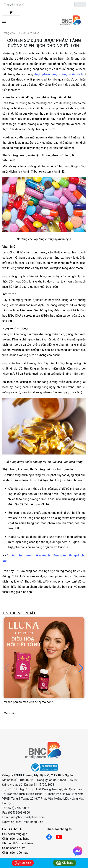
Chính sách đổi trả (14, 848)
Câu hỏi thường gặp (15, 834)
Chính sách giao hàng (16, 839)
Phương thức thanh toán (18, 843)
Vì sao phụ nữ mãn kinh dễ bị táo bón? (28, 702)
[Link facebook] (51, 836)
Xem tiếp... (11, 713)
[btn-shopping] (11, 13)
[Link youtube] (61, 836)
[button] (81, 668)
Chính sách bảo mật (15, 853)
